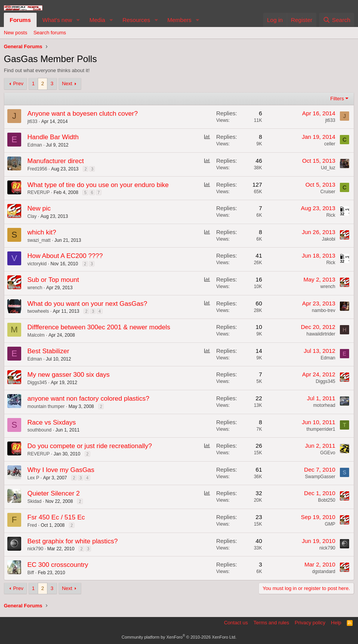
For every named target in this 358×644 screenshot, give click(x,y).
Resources (136, 20)
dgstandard (324, 572)
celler (330, 144)
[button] (78, 20)
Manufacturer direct (55, 161)
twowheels (38, 311)
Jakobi (329, 239)
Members (179, 20)
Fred (32, 525)
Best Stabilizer (48, 351)
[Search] (337, 20)
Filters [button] (337, 99)
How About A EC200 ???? (65, 256)
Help (336, 623)
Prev (18, 83)
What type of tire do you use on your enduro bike (98, 185)
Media (97, 20)
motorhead (324, 405)
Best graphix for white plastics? (72, 541)
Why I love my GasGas (61, 470)
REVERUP (39, 192)
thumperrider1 (321, 429)
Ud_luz (328, 168)
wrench (35, 288)
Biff (31, 573)
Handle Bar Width (53, 137)
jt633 (32, 121)
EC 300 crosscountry (58, 565)
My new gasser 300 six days (69, 375)
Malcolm (36, 335)
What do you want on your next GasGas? (87, 304)
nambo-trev (324, 310)
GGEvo (328, 453)
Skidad (34, 501)
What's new (57, 20)
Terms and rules (271, 623)
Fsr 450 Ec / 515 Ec (56, 517)
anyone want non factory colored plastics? (88, 399)
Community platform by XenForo (179, 637)
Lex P (33, 478)
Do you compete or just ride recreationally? (90, 446)
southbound (39, 430)
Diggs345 (37, 383)
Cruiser (328, 192)
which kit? (42, 232)
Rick (331, 215)
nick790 (35, 549)
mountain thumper (46, 406)
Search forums (50, 33)
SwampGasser (320, 477)
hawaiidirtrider (321, 334)
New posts (16, 33)
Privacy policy (310, 623)
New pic (39, 208)
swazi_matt (39, 240)
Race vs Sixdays (52, 422)
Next (67, 83)
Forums (20, 20)
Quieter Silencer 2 (54, 493)
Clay (32, 216)
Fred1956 (37, 169)
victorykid (37, 264)
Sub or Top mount (53, 280)
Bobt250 (327, 500)
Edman (35, 145)
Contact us (236, 623)
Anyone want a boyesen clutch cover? (82, 114)
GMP (330, 524)
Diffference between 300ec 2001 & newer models (99, 327)
